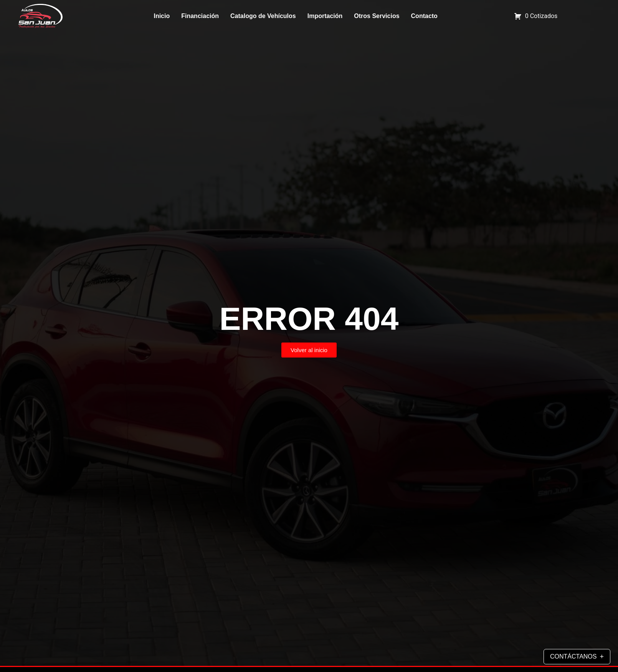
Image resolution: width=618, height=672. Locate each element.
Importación (325, 16)
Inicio (162, 16)
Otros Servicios (377, 16)
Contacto (424, 16)
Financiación (200, 16)
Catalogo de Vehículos (263, 16)
